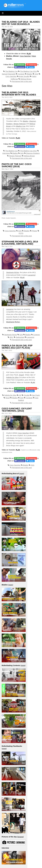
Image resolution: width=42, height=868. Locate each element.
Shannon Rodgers (33, 153)
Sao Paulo (36, 395)
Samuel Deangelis (9, 74)
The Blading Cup (11, 71)
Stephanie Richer (13, 272)
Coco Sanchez (25, 56)
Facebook (21, 67)
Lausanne (31, 275)
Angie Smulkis (24, 76)
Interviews (6, 153)
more (22, 474)
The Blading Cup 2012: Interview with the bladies (19, 94)
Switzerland (20, 337)
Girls (37, 74)
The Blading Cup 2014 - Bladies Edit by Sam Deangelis (21, 23)
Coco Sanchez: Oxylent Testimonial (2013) (17, 410)
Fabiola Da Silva (12, 377)
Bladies (30, 74)
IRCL (12, 337)
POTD (21, 233)
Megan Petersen (20, 124)
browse (20, 837)
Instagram (32, 65)
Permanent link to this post (22, 81)
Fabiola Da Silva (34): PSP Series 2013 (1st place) (17, 347)
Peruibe (27, 395)
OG (20, 395)
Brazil (21, 375)
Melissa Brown (26, 79)
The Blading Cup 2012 (28, 151)
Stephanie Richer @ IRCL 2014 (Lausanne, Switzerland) (20, 243)
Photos (35, 231)
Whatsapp (21, 65)
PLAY (29, 54)
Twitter (31, 67)
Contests (21, 74)
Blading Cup (21, 126)
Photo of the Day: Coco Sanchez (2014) (17, 165)
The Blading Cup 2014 (28, 71)
